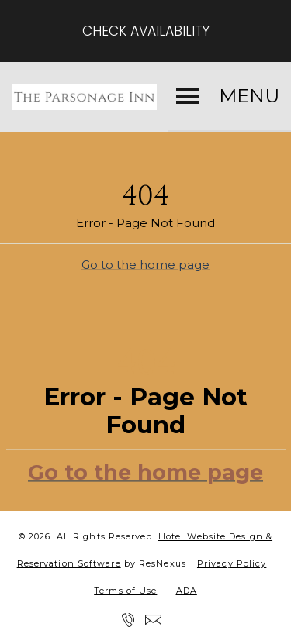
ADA (187, 591)
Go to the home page (145, 264)
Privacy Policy (232, 563)
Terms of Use (125, 591)
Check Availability (146, 31)
